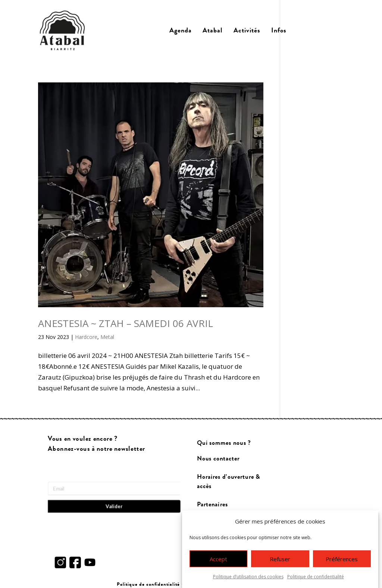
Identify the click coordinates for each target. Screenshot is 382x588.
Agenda (181, 30)
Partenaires (212, 504)
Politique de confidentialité (316, 581)
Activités (247, 30)
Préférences (342, 563)
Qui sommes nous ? (224, 443)
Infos (279, 30)
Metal (107, 337)
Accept (218, 563)
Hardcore (86, 337)
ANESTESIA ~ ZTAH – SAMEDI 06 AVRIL (126, 323)
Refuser (280, 563)
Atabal (212, 30)
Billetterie (318, 30)
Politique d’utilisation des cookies (248, 581)
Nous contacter (218, 459)
